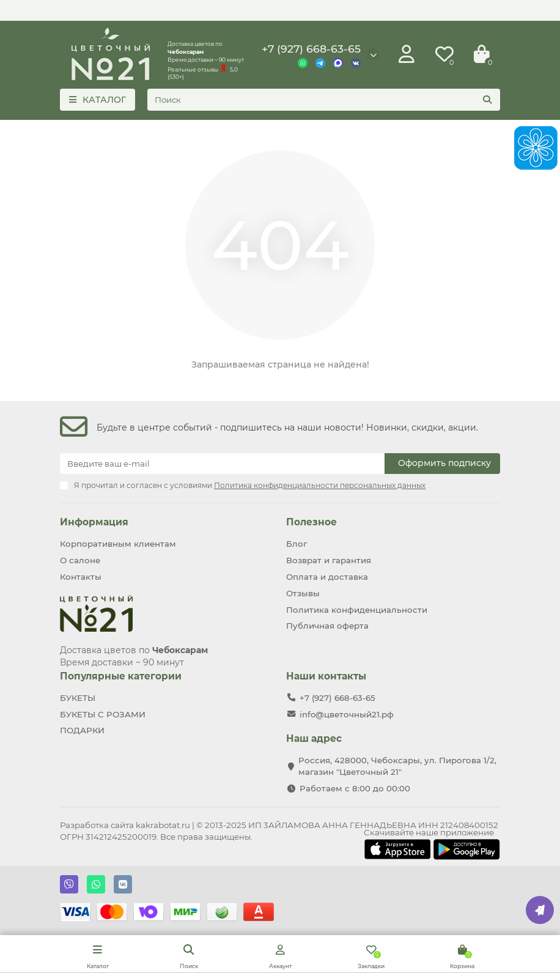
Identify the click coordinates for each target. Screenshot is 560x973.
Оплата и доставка (327, 577)
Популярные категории (121, 676)
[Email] (222, 464)
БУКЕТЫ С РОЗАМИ (103, 714)
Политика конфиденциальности (357, 610)
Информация (94, 522)
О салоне (80, 560)
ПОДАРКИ (82, 730)
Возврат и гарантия (329, 560)
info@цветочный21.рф (347, 714)
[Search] (324, 100)
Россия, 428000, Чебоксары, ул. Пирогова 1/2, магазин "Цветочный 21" (397, 766)
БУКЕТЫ (78, 698)
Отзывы (303, 593)
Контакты (81, 577)
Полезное (311, 522)
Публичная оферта (327, 626)
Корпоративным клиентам (118, 544)
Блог (297, 544)
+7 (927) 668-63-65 (311, 49)
